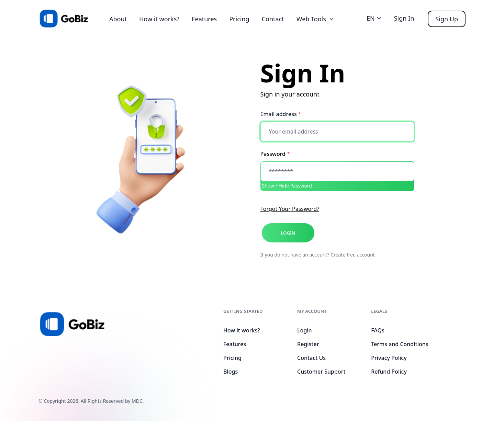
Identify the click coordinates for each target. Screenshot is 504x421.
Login (305, 330)
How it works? (159, 19)
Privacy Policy (389, 358)
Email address (281, 114)
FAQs (378, 330)
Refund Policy (389, 372)
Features (204, 19)
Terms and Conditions (400, 344)
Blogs (231, 372)
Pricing (239, 19)
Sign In (404, 18)
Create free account (353, 255)
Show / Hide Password (287, 186)
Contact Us (311, 358)
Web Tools (315, 19)
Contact (273, 19)
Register (308, 344)
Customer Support (321, 372)
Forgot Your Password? (290, 209)
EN (374, 18)
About (118, 19)
